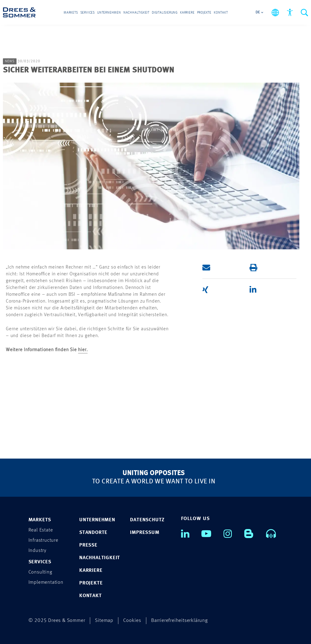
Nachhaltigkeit (136, 13)
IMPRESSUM (145, 533)
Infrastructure (43, 540)
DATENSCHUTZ (147, 520)
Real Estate (41, 530)
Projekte (204, 13)
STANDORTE (93, 533)
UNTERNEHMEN (97, 520)
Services (88, 13)
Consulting (40, 572)
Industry (37, 551)
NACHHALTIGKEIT (100, 558)
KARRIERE (91, 570)
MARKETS (40, 520)
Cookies (132, 621)
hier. (83, 350)
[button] (222, 268)
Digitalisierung (165, 13)
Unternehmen (109, 13)
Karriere (187, 13)
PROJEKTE (91, 583)
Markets (71, 13)
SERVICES (40, 562)
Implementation (46, 582)
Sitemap (104, 621)
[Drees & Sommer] (19, 12)
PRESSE (88, 545)
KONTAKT (91, 596)
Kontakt (221, 13)
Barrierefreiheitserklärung (179, 621)
